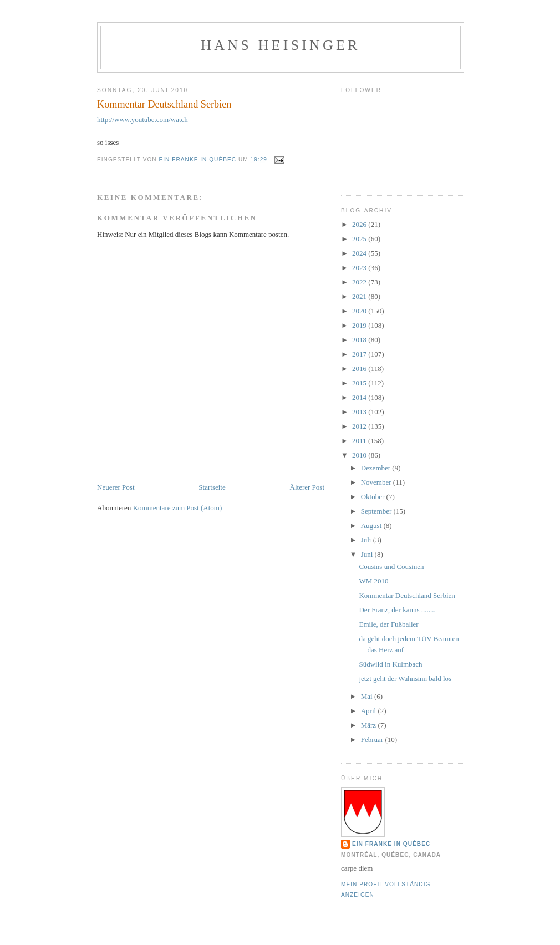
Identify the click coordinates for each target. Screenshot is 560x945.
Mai (368, 696)
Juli (367, 540)
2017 (360, 354)
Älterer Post (307, 487)
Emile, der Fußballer (388, 624)
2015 (360, 383)
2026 (360, 224)
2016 (360, 369)
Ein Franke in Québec (391, 844)
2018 (360, 340)
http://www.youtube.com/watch (142, 120)
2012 (360, 426)
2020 (360, 311)
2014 (360, 397)
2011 (360, 441)
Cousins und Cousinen (391, 567)
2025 (360, 239)
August (372, 525)
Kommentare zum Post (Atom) (178, 508)
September (377, 511)
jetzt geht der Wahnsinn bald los (405, 679)
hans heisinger (280, 45)
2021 (360, 296)
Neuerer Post (116, 487)
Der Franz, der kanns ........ (397, 610)
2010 (360, 455)
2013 (360, 412)
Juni (368, 554)
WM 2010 (373, 581)
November (377, 482)
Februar (373, 740)
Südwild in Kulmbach (390, 664)
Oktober (374, 497)
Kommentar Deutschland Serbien (407, 595)
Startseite (212, 487)
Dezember (377, 468)
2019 (360, 325)
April (370, 711)
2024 (360, 253)
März (370, 725)
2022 (360, 282)
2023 (360, 268)
